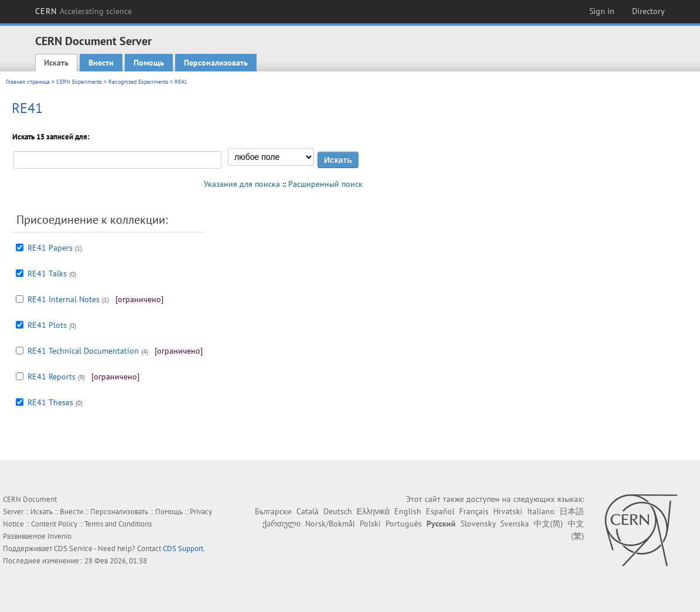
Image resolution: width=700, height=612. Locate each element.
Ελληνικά (373, 511)
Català (308, 511)
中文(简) (548, 524)
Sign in (602, 11)
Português (404, 524)
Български (273, 511)
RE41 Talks (47, 273)
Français (474, 511)
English (408, 511)
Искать (56, 63)
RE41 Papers (50, 248)
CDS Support (183, 548)
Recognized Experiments (138, 82)
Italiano (541, 511)
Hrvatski (508, 511)
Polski (370, 524)
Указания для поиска (242, 184)
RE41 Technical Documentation (83, 351)
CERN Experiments (79, 82)
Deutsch (338, 511)
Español (440, 511)
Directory (648, 11)
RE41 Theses (50, 402)
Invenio (59, 536)
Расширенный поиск (325, 184)
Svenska (515, 524)
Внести (101, 63)
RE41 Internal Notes (64, 299)
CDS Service (73, 548)
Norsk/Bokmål (330, 524)
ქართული (281, 524)
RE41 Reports (52, 377)
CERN (84, 11)
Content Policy (54, 524)
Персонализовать (216, 63)
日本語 (572, 511)
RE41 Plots (47, 325)
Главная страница (28, 82)
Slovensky (478, 524)
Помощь (149, 63)
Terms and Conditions (118, 524)
